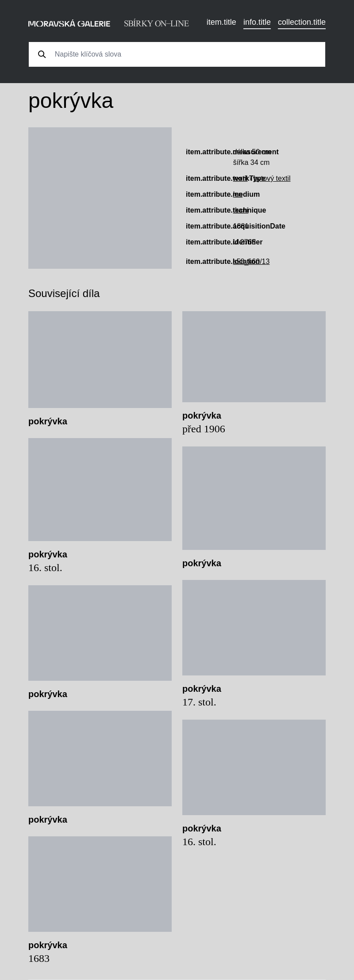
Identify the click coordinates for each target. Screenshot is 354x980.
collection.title (302, 22)
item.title (221, 22)
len (238, 194)
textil (240, 178)
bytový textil (272, 178)
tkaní (241, 210)
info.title (257, 22)
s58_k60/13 (252, 261)
